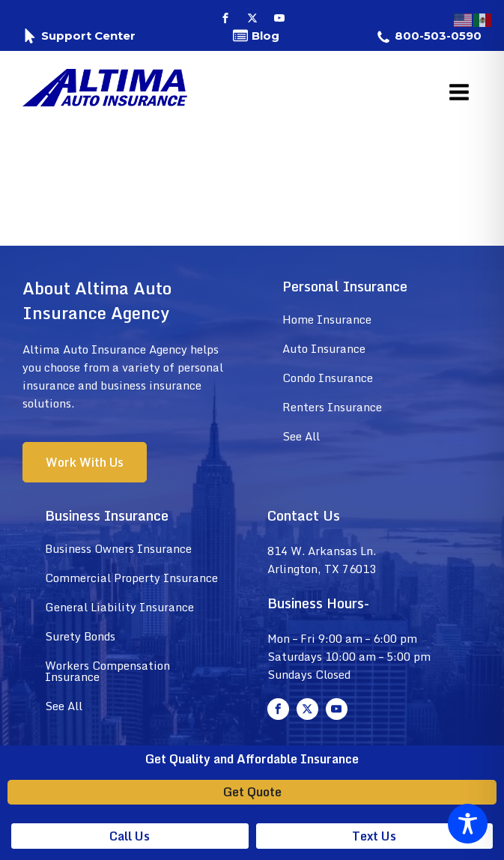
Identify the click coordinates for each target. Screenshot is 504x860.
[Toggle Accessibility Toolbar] (468, 824)
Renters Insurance (332, 407)
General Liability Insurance (119, 607)
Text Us (374, 836)
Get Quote (252, 792)
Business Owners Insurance (118, 548)
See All (301, 436)
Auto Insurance (324, 348)
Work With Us (85, 462)
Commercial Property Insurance (131, 578)
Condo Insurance (328, 378)
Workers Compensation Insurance (107, 671)
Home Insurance (327, 319)
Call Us (130, 836)
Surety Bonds (80, 636)
